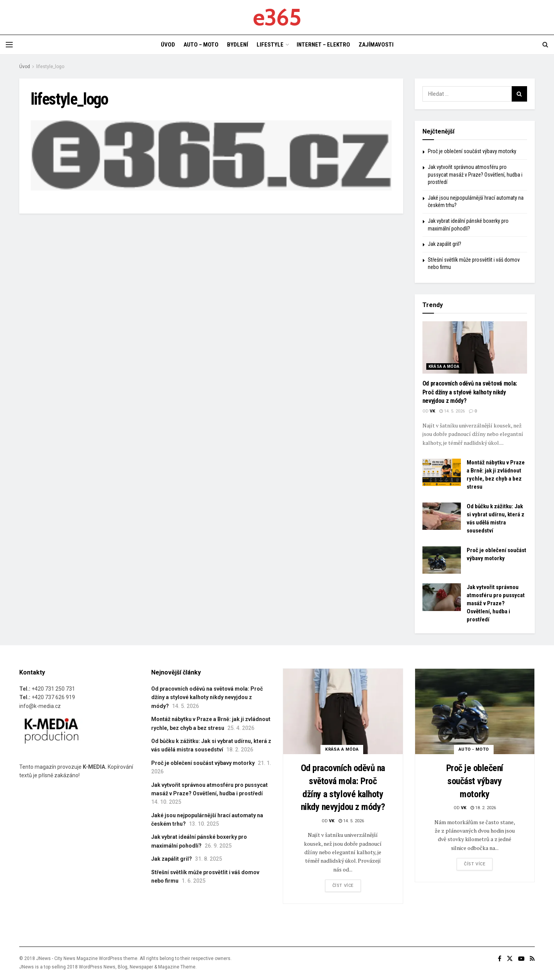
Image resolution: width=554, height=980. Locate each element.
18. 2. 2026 (483, 808)
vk (432, 411)
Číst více (343, 886)
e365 (277, 17)
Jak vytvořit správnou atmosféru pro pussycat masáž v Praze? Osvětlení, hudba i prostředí (475, 174)
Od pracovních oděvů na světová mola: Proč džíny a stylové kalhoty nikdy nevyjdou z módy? (470, 392)
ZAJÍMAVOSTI (376, 45)
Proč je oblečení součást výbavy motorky (472, 151)
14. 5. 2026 (452, 411)
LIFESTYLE (270, 45)
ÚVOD (168, 45)
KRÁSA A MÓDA (444, 366)
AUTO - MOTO (474, 749)
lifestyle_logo (50, 67)
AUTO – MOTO (201, 45)
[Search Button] (519, 94)
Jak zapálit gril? (445, 244)
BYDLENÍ (238, 45)
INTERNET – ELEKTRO (323, 45)
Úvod (25, 67)
